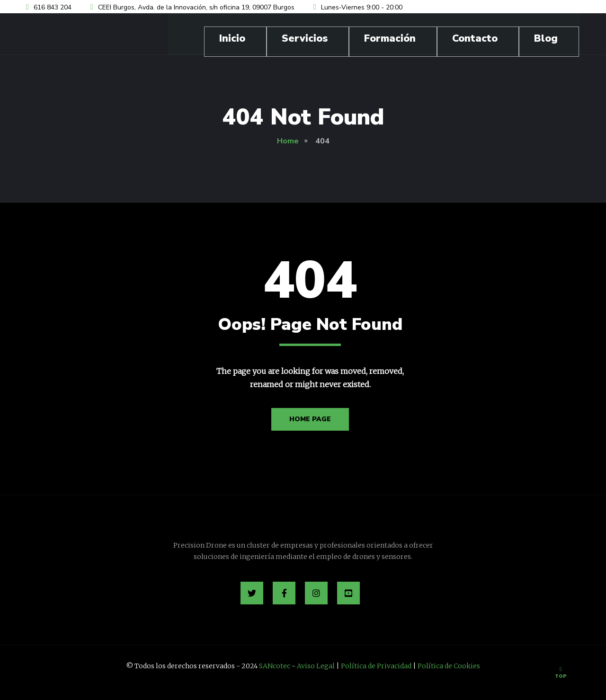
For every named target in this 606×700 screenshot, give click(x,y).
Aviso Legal (316, 666)
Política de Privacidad (376, 666)
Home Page (310, 419)
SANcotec (275, 666)
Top (561, 673)
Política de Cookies (449, 666)
